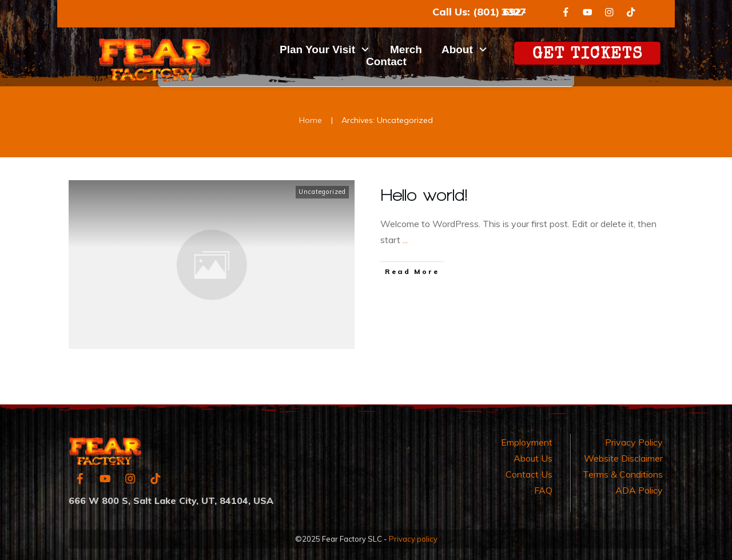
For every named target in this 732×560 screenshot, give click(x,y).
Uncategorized (322, 192)
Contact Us (529, 474)
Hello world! (424, 195)
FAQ (543, 490)
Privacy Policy (634, 442)
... (405, 240)
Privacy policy (413, 539)
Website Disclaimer (623, 458)
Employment (527, 442)
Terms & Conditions (623, 474)
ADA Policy (639, 490)
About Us (533, 458)
